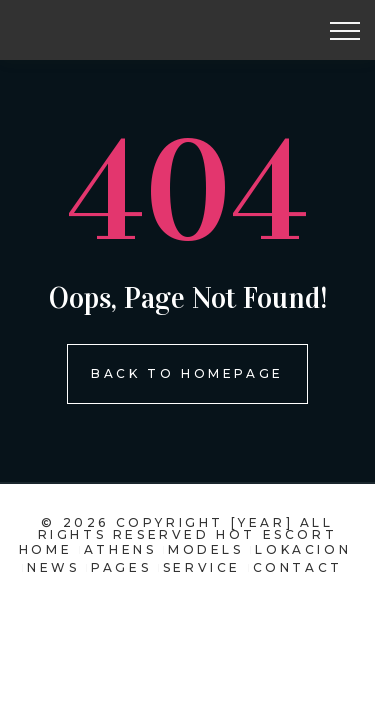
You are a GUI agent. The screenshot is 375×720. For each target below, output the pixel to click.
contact (298, 567)
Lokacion (303, 549)
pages (121, 567)
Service (202, 567)
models (206, 549)
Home (45, 549)
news (53, 567)
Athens (120, 549)
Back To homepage (187, 373)
